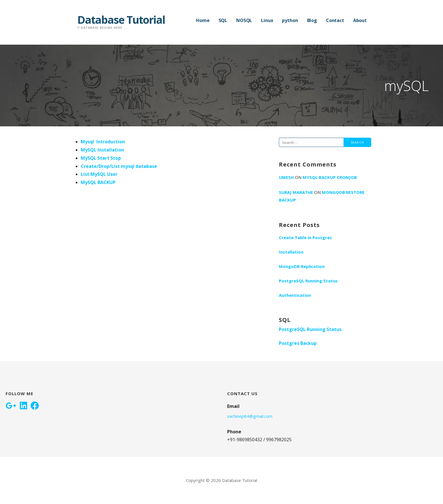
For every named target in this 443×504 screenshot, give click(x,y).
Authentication (295, 295)
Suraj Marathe (296, 192)
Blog (312, 20)
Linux (267, 20)
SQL (223, 20)
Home (203, 20)
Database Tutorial (121, 20)
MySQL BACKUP (98, 182)
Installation (291, 252)
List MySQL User (99, 174)
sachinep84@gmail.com (250, 416)
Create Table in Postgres (305, 237)
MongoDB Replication (302, 266)
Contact (335, 20)
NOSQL (244, 20)
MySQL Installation (102, 150)
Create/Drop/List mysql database (119, 166)
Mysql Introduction (103, 142)
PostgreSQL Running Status (308, 281)
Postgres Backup (298, 343)
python (290, 20)
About (360, 20)
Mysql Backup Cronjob (330, 177)
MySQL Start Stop (101, 158)
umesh (286, 177)
